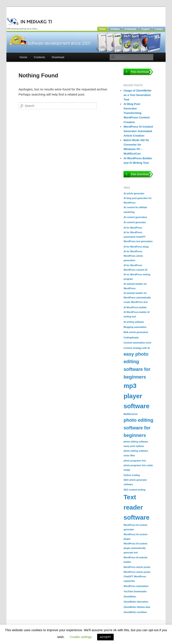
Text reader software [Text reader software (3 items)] (137, 507)
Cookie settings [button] (81, 637)
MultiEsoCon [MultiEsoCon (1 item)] (131, 414)
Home (23, 57)
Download (58, 57)
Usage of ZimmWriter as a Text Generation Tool (138, 95)
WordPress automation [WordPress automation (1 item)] (136, 586)
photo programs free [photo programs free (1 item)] (135, 461)
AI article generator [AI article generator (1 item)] (134, 193)
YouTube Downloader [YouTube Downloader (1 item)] (135, 591)
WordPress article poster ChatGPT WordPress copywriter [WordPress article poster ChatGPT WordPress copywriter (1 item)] (137, 576)
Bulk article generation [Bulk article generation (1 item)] (136, 332)
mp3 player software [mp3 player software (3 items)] (137, 396)
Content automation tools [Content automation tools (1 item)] (137, 343)
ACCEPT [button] (105, 637)
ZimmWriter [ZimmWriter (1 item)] (130, 597)
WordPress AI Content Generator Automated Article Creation (138, 131)
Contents (39, 57)
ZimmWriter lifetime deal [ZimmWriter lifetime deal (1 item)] (137, 607)
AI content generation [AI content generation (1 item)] (135, 217)
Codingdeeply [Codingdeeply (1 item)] (131, 337)
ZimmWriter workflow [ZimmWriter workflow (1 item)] (135, 612)
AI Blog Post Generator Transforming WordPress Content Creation (137, 113)
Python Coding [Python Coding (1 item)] (132, 475)
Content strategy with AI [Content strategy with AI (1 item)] (137, 348)
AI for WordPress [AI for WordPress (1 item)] (133, 228)
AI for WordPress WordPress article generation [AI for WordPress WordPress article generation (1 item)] (133, 256)
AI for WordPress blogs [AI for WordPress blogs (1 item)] (136, 247)
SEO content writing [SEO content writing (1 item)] (134, 490)
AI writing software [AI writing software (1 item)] (134, 322)
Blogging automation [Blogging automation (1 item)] (135, 327)
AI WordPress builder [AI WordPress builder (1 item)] (135, 307)
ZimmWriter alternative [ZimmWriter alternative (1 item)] (136, 602)
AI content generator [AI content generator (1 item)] (135, 222)
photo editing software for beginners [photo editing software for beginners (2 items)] (138, 428)
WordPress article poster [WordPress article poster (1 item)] (137, 567)
